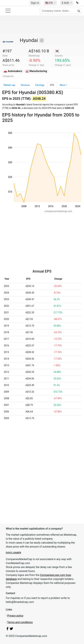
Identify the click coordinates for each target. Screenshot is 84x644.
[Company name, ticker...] (61, 11)
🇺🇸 (49, 3)
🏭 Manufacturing (36, 71)
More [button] (62, 85)
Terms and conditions (20, 622)
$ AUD (66, 3)
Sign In (35, 3)
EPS (52, 85)
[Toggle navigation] (8, 11)
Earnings (40, 85)
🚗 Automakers (13, 71)
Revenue (25, 85)
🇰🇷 (57, 51)
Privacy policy (15, 616)
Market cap (9, 85)
